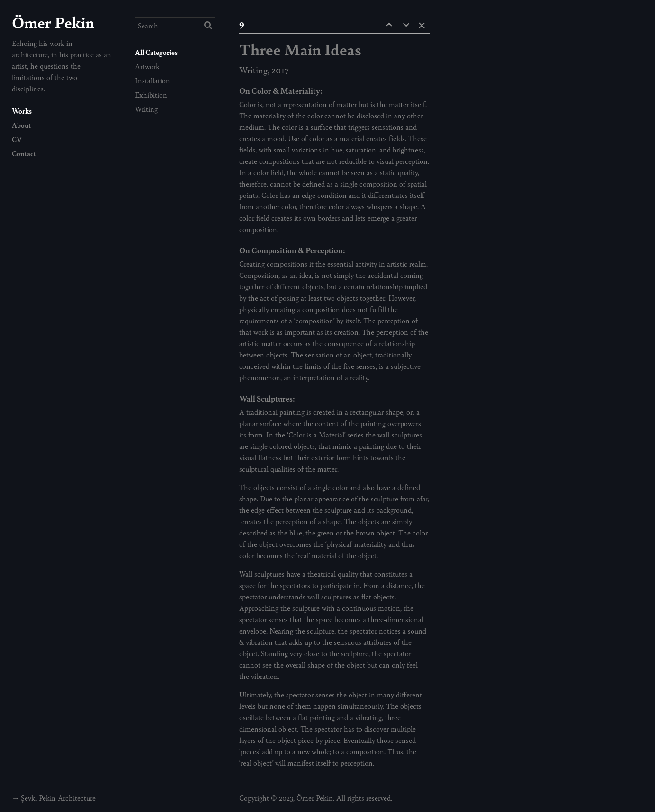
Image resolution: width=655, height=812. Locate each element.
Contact (24, 153)
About (21, 125)
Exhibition (151, 94)
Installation (153, 80)
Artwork (147, 66)
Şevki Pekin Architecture (58, 798)
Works (22, 111)
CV (17, 139)
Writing (146, 109)
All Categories (156, 52)
